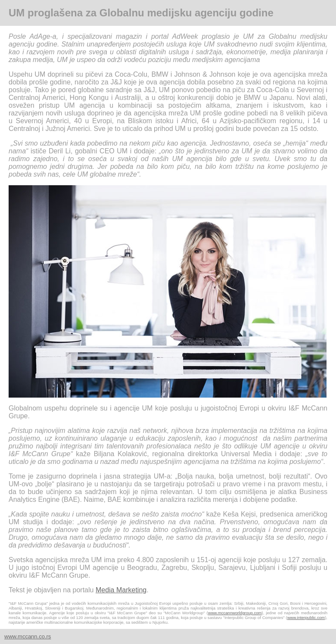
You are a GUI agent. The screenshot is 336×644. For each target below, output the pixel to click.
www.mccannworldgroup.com (235, 613)
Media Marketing (121, 590)
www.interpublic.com (306, 618)
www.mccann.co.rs (28, 636)
